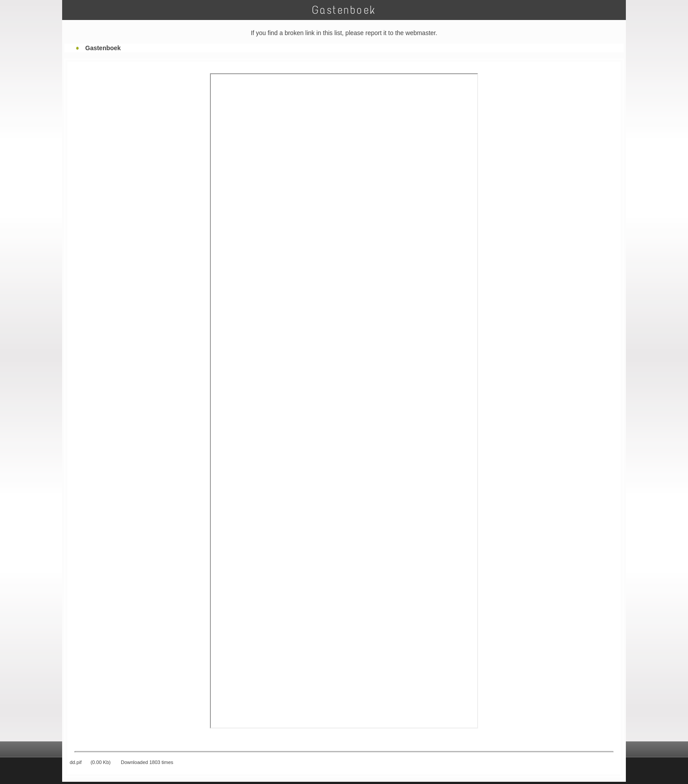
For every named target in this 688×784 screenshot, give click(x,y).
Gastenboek (103, 48)
